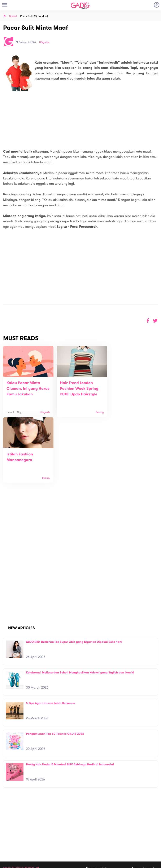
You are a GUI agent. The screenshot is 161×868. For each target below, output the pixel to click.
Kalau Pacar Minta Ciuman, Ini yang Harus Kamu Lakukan (25, 389)
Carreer (47, 834)
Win (97, 839)
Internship (48, 839)
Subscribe (152, 821)
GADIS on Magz (125, 839)
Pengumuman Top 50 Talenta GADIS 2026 (55, 668)
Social (13, 16)
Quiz (89, 839)
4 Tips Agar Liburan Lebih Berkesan (51, 637)
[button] (155, 321)
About (45, 826)
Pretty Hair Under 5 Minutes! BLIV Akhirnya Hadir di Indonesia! (70, 699)
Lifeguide (44, 42)
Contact (47, 830)
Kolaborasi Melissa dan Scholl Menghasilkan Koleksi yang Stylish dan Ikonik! (80, 607)
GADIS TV (107, 839)
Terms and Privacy (111, 863)
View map (9, 846)
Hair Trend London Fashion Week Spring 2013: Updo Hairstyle (77, 389)
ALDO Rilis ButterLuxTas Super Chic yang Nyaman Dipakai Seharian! (74, 576)
